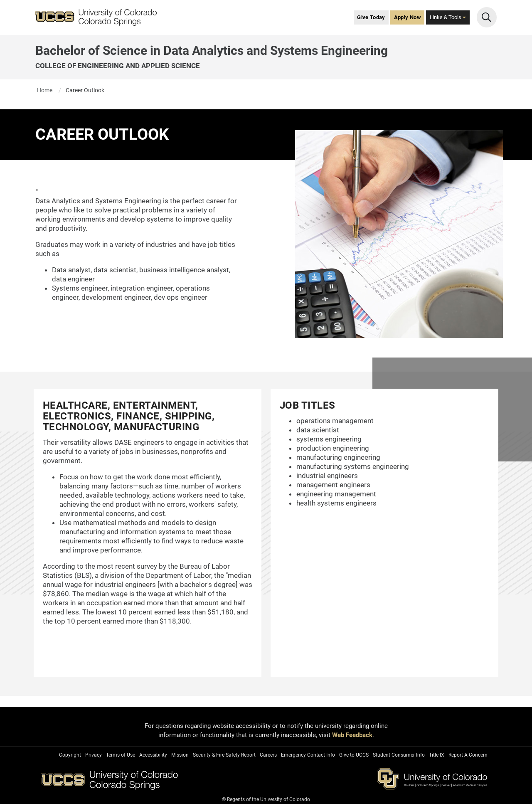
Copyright (70, 755)
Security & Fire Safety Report (224, 755)
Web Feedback (352, 735)
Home (45, 90)
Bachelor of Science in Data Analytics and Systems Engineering (212, 51)
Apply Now (408, 17)
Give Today (371, 17)
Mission (180, 755)
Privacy (94, 755)
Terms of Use (121, 755)
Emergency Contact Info (308, 755)
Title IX (437, 755)
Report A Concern (468, 755)
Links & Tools (448, 17)
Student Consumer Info (399, 755)
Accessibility (153, 755)
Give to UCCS (354, 755)
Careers (268, 755)
